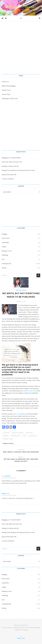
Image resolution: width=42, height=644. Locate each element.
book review (6, 238)
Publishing (5, 255)
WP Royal (25, 625)
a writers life (6, 433)
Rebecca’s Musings (21, 7)
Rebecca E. (6, 494)
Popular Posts (6, 90)
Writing (4, 268)
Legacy (4, 247)
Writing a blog (33, 436)
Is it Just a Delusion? (8, 179)
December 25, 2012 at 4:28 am (9, 478)
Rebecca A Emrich (8, 443)
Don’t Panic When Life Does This (12, 162)
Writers (25, 436)
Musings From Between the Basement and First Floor (18, 170)
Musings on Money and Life (10, 166)
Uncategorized (6, 263)
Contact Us (5, 82)
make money (29, 433)
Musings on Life (7, 251)
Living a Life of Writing (18, 433)
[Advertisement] (21, 49)
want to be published (20, 414)
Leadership (5, 242)
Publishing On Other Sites (10, 98)
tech (3, 259)
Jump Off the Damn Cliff (9, 175)
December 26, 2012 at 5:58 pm (9, 495)
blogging (4, 234)
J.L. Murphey (6, 476)
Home (4, 627)
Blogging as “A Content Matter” (11, 158)
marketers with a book (30, 391)
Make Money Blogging (9, 86)
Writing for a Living (8, 439)
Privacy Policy (6, 94)
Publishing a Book (16, 436)
